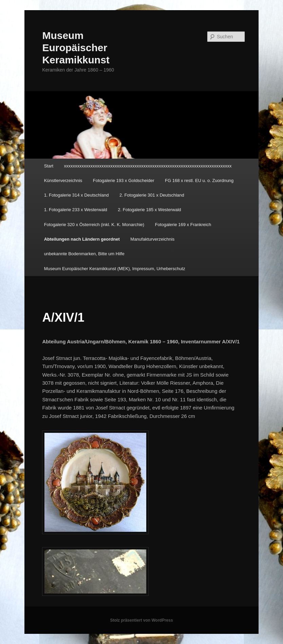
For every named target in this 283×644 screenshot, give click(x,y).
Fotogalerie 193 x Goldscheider (124, 180)
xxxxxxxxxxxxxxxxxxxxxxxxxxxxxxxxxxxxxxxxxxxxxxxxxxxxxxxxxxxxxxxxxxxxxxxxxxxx (148, 166)
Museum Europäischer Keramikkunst (76, 48)
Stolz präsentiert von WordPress (141, 620)
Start (49, 166)
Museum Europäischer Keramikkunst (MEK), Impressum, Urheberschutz (115, 269)
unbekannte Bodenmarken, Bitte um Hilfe (84, 254)
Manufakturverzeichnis (152, 239)
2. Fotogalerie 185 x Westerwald (149, 210)
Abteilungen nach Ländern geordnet (82, 239)
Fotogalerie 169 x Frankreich (183, 225)
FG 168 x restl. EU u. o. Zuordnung (199, 180)
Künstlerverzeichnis (63, 180)
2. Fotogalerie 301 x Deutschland (152, 195)
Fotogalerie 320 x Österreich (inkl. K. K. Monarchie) (94, 225)
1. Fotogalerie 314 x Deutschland (77, 195)
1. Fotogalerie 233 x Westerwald (76, 210)
